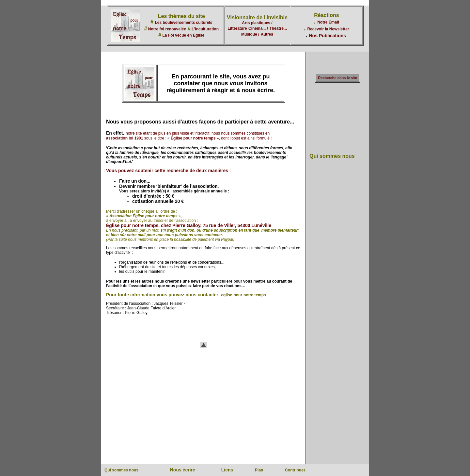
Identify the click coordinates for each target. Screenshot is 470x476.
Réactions (326, 15)
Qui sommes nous (332, 156)
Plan (259, 470)
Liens (227, 470)
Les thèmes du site (181, 16)
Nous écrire (183, 470)
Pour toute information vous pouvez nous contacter (162, 295)
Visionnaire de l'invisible (257, 17)
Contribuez (295, 470)
